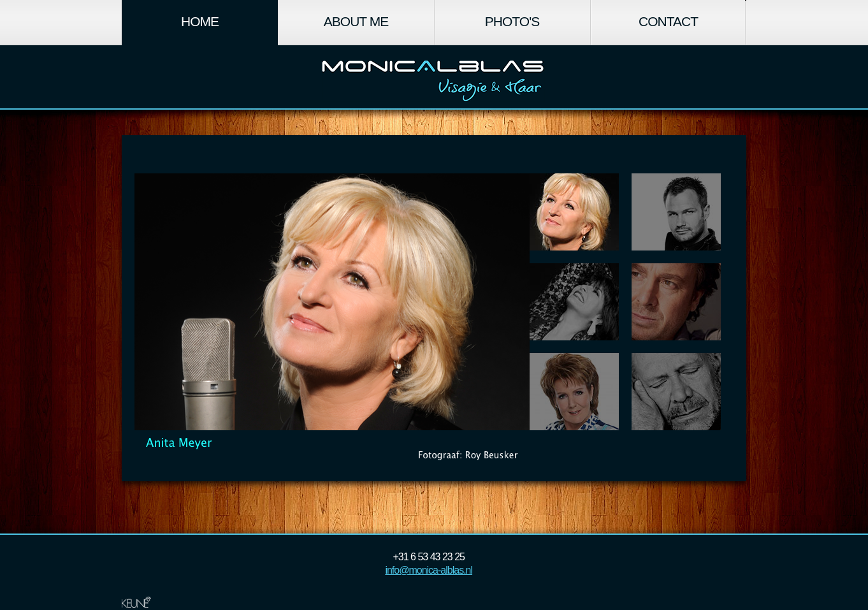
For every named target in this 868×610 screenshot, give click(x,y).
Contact (668, 21)
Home (200, 21)
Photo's (512, 21)
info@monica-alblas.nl (429, 570)
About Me (356, 21)
